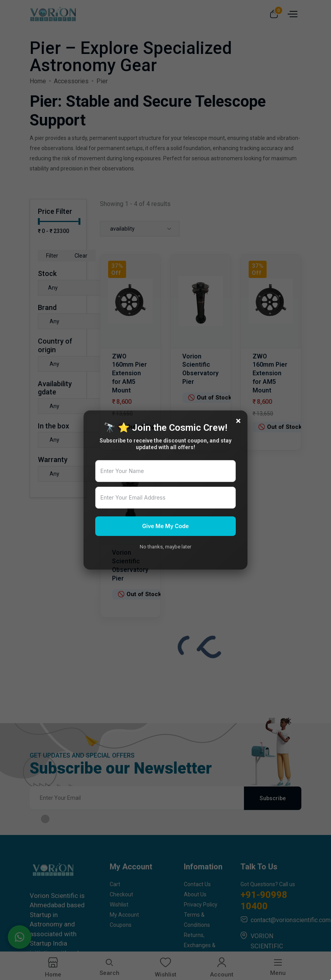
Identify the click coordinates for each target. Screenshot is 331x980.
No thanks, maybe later (165, 547)
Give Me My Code (165, 526)
